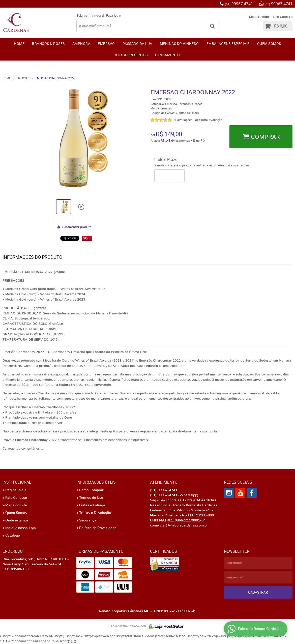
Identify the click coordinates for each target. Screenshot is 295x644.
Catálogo (13, 536)
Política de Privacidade (98, 528)
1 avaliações (183, 120)
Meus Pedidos (260, 17)
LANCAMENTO (167, 55)
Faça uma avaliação (208, 120)
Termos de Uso (91, 498)
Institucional (17, 482)
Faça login (114, 16)
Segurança (88, 520)
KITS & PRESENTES (131, 55)
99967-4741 (239, 4)
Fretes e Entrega (92, 505)
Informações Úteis (96, 482)
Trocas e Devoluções (96, 513)
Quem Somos (269, 43)
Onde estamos (17, 520)
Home (19, 43)
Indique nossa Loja (21, 528)
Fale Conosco (283, 17)
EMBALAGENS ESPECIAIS (228, 43)
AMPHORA (81, 43)
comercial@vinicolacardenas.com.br (179, 525)
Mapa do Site (16, 505)
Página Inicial (16, 490)
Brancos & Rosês (48, 43)
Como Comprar (91, 490)
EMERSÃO (106, 43)
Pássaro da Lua (137, 43)
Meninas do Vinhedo (179, 43)
